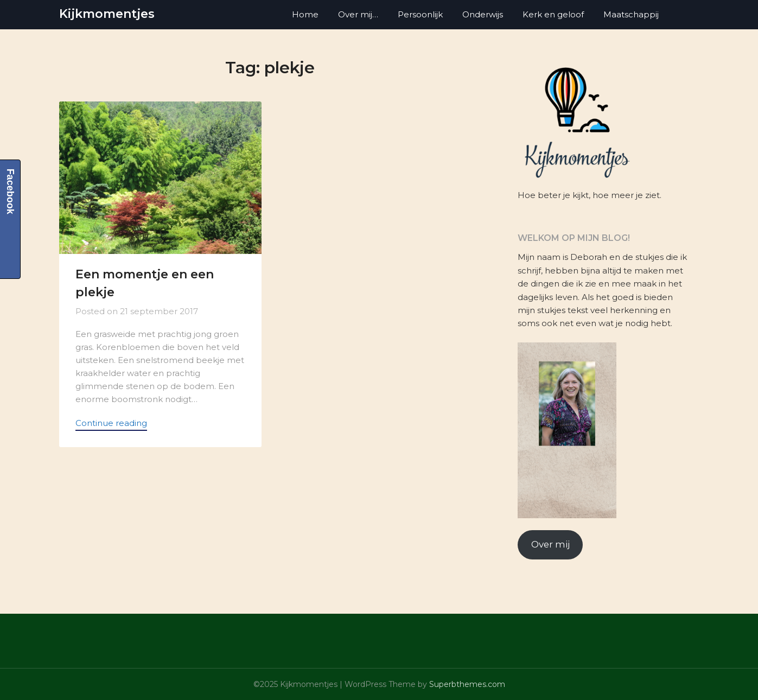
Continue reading (111, 423)
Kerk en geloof (553, 14)
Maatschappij (631, 14)
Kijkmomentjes (107, 14)
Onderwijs (483, 14)
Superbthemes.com (467, 684)
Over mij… (358, 14)
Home (305, 14)
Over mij (550, 544)
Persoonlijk (420, 14)
